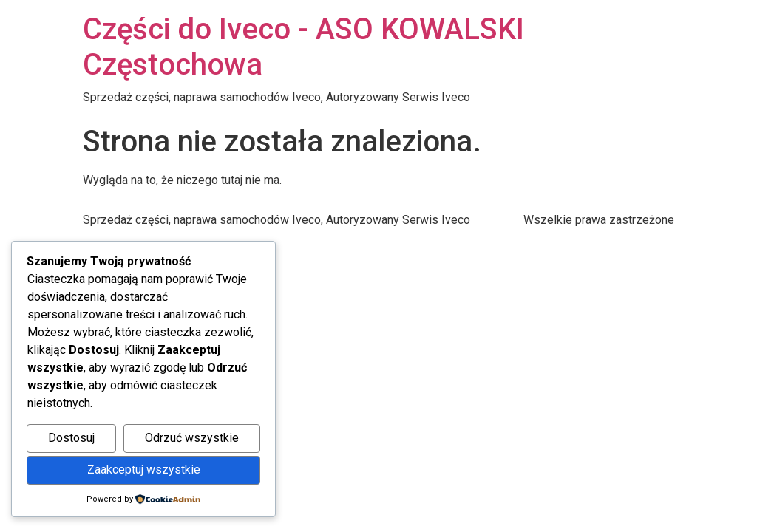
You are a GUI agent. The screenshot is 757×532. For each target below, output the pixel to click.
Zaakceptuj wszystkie (144, 470)
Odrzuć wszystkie (192, 438)
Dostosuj (71, 438)
